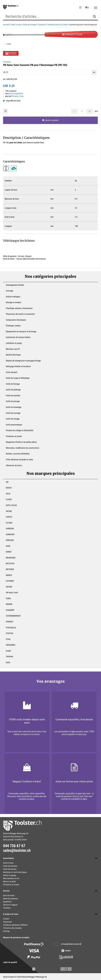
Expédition (7, 902)
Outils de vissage (29, 25)
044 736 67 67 (14, 846)
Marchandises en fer (11, 878)
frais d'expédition (16, 94)
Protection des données (12, 928)
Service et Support (10, 905)
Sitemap (6, 931)
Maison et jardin (9, 881)
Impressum (7, 922)
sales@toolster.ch (17, 851)
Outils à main (16, 25)
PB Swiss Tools (18, 96)
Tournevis (42, 25)
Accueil (6, 25)
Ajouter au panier (50, 120)
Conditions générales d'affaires (15, 925)
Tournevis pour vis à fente (57, 25)
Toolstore (7, 908)
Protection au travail (11, 885)
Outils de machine (10, 866)
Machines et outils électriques (15, 872)
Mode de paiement (10, 899)
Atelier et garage (10, 875)
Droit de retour (9, 895)
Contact (6, 919)
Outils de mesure (10, 869)
